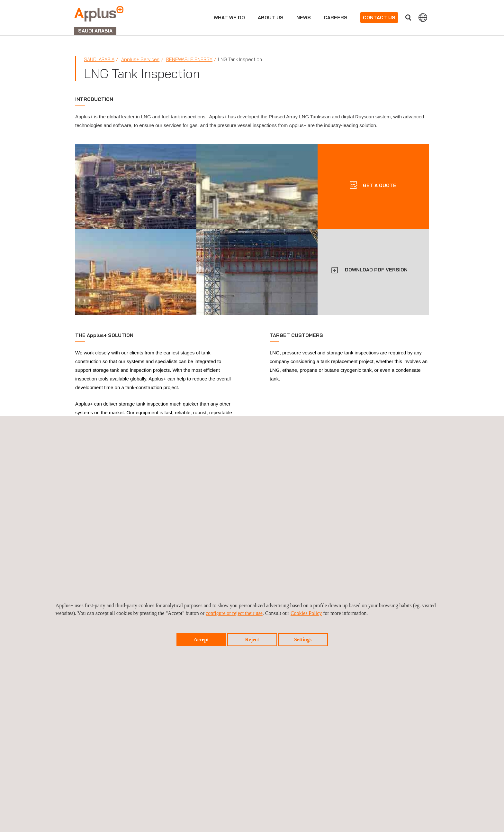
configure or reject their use (234, 613)
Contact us (379, 18)
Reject (252, 640)
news (304, 18)
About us (271, 18)
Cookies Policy (306, 613)
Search (408, 18)
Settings (303, 640)
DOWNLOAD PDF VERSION (376, 270)
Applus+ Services (140, 59)
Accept (201, 640)
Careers (336, 18)
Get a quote (379, 185)
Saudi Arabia (99, 59)
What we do (229, 18)
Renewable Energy (189, 59)
